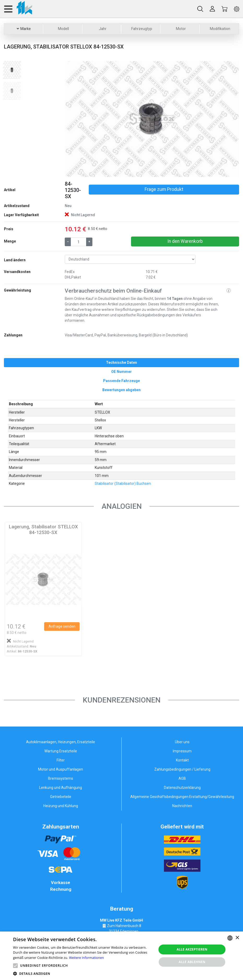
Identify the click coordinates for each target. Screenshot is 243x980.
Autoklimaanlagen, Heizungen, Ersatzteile (61, 742)
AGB (182, 778)
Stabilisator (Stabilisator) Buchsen (123, 483)
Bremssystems (61, 778)
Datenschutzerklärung (182, 788)
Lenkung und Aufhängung (61, 788)
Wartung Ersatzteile (61, 751)
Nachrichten (182, 806)
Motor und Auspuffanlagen (61, 769)
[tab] (121, 363)
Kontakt (182, 760)
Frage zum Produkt (164, 189)
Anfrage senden (62, 626)
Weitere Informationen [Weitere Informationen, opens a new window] (87, 958)
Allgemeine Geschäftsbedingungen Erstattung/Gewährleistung (182, 797)
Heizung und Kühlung (61, 806)
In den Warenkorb (185, 241)
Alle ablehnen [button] (192, 962)
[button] (78, 119)
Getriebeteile (61, 797)
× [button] (237, 938)
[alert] (121, 956)
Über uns (182, 742)
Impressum (182, 751)
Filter (61, 760)
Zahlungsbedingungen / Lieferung (182, 769)
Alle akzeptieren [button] (192, 949)
